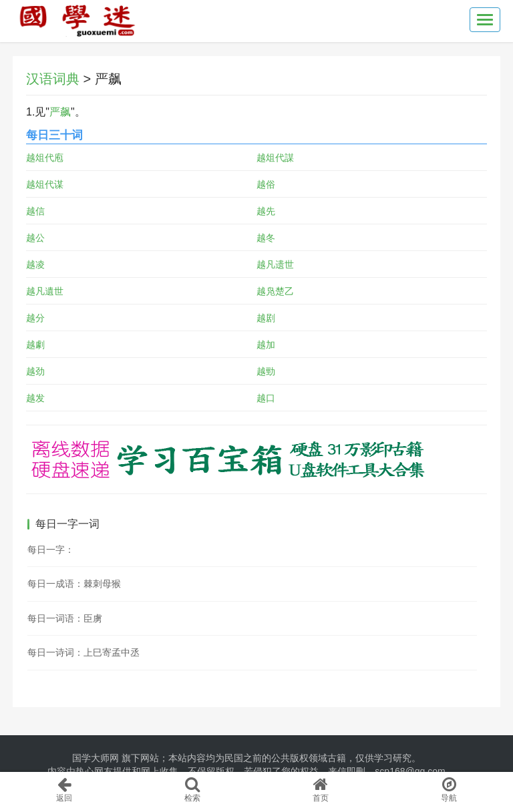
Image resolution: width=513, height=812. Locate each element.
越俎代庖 (45, 158)
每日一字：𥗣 (51, 550)
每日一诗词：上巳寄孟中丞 (83, 652)
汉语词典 (53, 79)
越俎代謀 (275, 158)
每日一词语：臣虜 (65, 618)
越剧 (266, 318)
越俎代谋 (45, 184)
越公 (35, 238)
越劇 (35, 345)
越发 (35, 398)
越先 (266, 211)
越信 (35, 211)
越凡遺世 (45, 291)
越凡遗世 (275, 264)
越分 (35, 318)
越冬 (266, 238)
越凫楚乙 (275, 291)
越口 (266, 398)
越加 (266, 345)
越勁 (266, 371)
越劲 (35, 371)
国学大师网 (96, 758)
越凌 (35, 264)
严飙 (60, 112)
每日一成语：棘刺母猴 (74, 584)
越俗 (266, 184)
